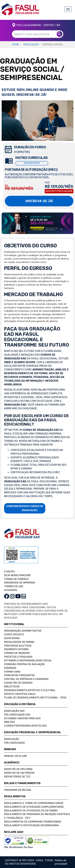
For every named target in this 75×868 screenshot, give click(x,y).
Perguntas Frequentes (19, 675)
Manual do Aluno (16, 756)
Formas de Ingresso (17, 653)
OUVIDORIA (11, 590)
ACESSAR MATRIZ (32, 163)
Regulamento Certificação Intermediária (31, 825)
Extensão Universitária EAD (22, 718)
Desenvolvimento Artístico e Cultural (30, 690)
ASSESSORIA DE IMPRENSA (20, 583)
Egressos (10, 668)
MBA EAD (9, 722)
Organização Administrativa (23, 631)
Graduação (12, 739)
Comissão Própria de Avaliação (24, 664)
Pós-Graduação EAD (17, 715)
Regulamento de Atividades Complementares (34, 807)
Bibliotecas (12, 687)
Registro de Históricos (19, 773)
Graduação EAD (14, 711)
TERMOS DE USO (14, 586)
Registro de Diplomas (18, 769)
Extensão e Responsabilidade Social (28, 661)
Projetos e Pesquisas (18, 657)
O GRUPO (9, 572)
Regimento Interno (16, 649)
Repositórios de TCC (17, 777)
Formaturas (12, 672)
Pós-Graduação (14, 743)
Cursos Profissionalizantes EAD (25, 726)
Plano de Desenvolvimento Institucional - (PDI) (35, 698)
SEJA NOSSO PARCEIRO (17, 575)
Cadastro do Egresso (18, 683)
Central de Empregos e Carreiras (26, 679)
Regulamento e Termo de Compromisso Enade (34, 803)
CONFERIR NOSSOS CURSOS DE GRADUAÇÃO (25, 508)
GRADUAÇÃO (31, 44)
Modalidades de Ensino (19, 642)
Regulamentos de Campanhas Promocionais (33, 822)
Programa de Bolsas (18, 790)
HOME (16, 44)
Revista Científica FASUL (20, 694)
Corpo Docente (14, 634)
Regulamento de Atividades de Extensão (31, 811)
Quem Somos (12, 638)
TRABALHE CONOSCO (16, 579)
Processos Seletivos (18, 646)
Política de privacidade (61, 862)
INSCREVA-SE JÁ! (39, 201)
